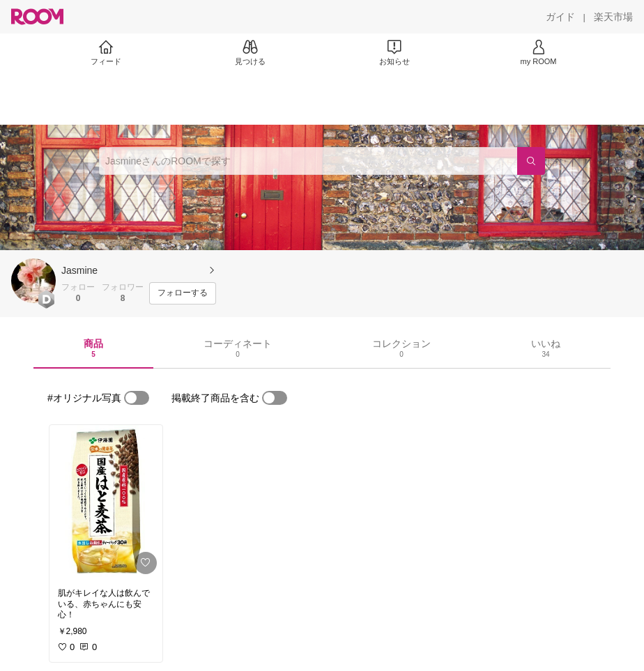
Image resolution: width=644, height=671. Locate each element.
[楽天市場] (613, 17)
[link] (106, 502)
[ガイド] (560, 17)
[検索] (531, 161)
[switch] (137, 398)
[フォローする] (183, 293)
